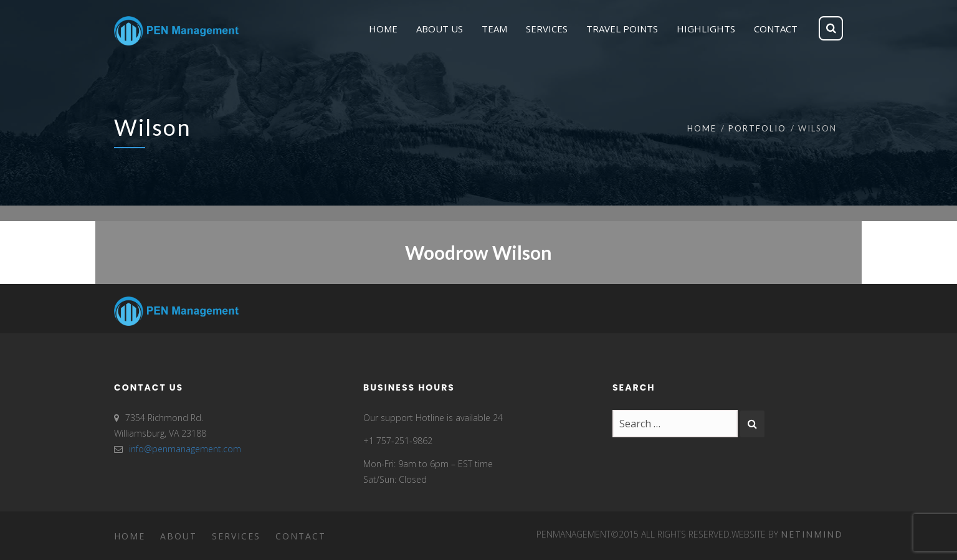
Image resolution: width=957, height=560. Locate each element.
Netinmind (812, 534)
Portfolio (757, 128)
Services (236, 536)
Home (702, 128)
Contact (301, 536)
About (179, 536)
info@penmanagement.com (185, 449)
